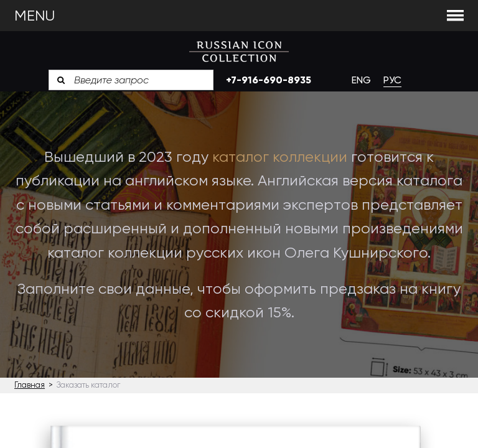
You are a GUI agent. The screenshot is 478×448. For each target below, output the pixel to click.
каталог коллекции (280, 157)
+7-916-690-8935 (269, 80)
